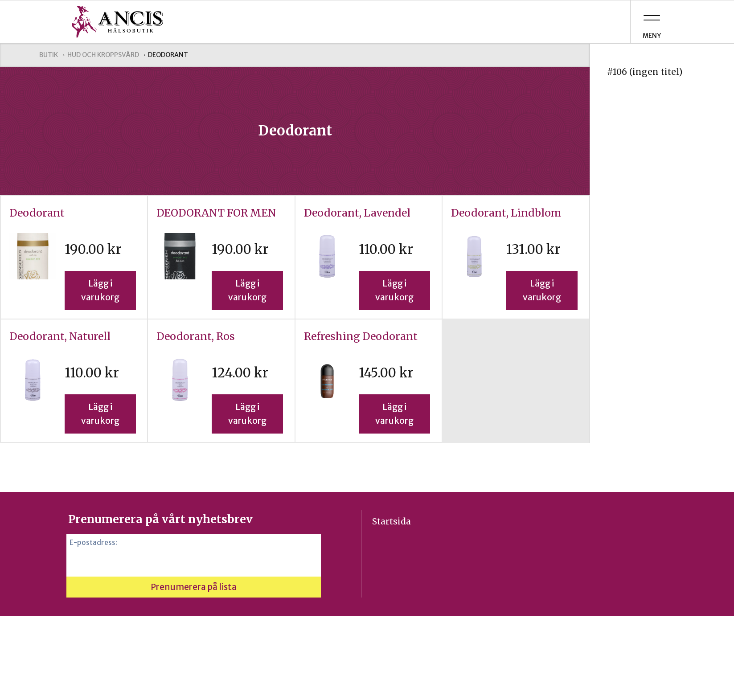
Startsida (392, 521)
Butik (49, 55)
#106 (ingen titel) (645, 72)
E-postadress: (93, 542)
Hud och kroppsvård (103, 55)
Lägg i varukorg (100, 290)
